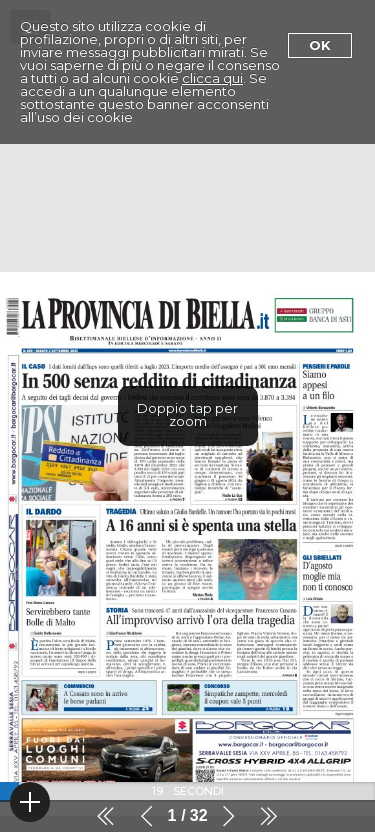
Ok (320, 45)
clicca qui (212, 78)
